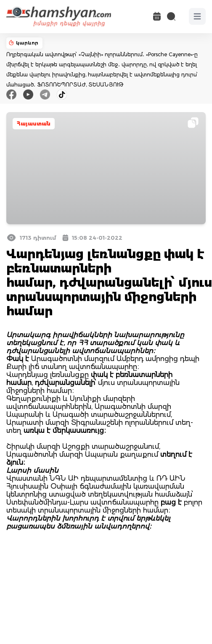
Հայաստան (34, 124)
